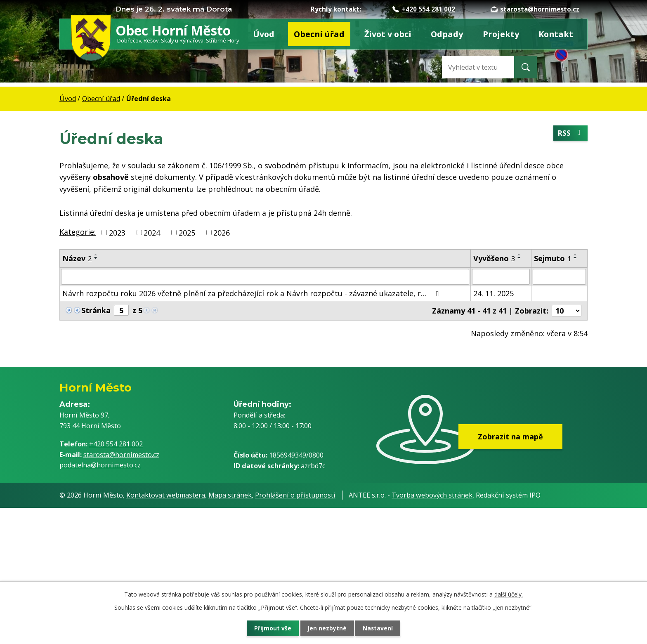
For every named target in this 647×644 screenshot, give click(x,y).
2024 (152, 232)
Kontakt (556, 34)
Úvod (264, 34)
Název (77, 258)
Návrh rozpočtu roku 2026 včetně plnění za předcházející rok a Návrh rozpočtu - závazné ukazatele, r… (252, 293)
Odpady (447, 34)
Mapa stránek (230, 496)
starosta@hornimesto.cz (535, 9)
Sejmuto (553, 258)
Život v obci (388, 34)
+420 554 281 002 (424, 9)
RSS (570, 133)
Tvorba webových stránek (432, 496)
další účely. (509, 593)
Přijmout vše (270, 628)
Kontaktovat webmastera (166, 496)
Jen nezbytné (327, 628)
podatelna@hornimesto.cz (100, 465)
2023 (117, 232)
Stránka (96, 310)
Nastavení (381, 628)
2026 (222, 232)
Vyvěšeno (494, 258)
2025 (187, 232)
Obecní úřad (319, 34)
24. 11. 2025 (494, 293)
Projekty (501, 34)
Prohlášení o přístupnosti (295, 496)
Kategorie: (78, 232)
